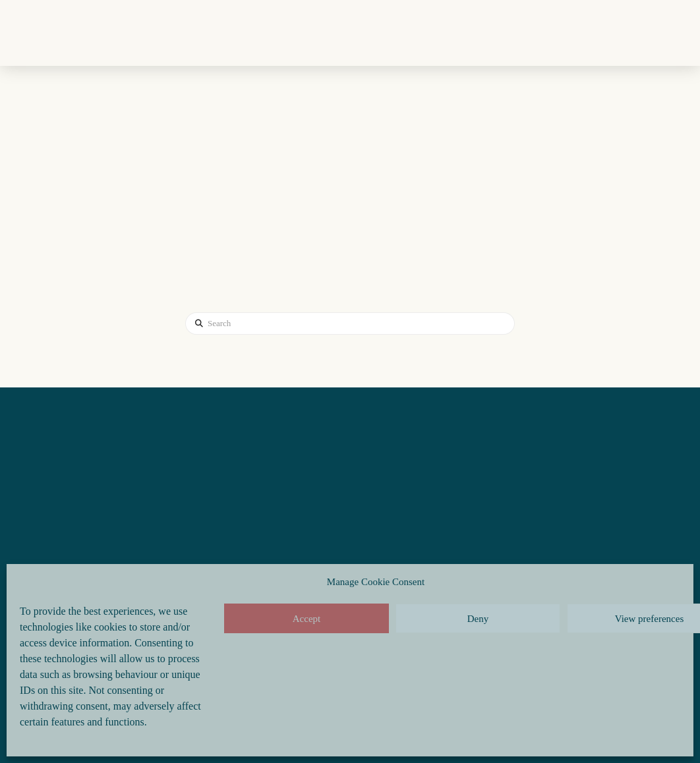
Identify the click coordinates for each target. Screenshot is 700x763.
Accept (306, 619)
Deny (478, 619)
